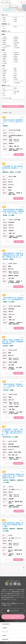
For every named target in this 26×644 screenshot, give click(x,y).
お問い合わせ (19, 154)
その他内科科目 (17, 48)
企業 (14, 94)
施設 (3, 94)
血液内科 (15, 44)
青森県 (4, 18)
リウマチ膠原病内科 (6, 46)
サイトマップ (5, 632)
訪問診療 (4, 79)
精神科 (15, 70)
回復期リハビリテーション (7, 90)
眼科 (3, 68)
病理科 (15, 77)
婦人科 (15, 74)
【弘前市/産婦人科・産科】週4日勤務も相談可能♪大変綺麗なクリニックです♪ (13, 168)
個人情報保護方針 (6, 624)
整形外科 (15, 56)
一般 (3, 88)
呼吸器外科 (4, 55)
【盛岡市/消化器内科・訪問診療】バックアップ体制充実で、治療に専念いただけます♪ (13, 386)
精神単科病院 (16, 92)
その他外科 (4, 63)
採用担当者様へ (5, 639)
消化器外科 (16, 53)
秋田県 (15, 19)
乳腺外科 (4, 58)
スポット (4, 29)
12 (5, 570)
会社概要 (4, 635)
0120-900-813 (14, 611)
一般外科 (4, 53)
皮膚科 (15, 68)
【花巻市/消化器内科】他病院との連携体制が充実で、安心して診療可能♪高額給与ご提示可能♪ (13, 476)
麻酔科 (3, 76)
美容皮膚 (15, 79)
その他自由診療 (17, 83)
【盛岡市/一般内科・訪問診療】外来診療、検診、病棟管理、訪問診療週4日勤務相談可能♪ (13, 342)
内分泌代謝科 (16, 42)
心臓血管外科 (16, 55)
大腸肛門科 (16, 60)
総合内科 (4, 48)
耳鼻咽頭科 (4, 70)
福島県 (15, 21)
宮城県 (4, 19)
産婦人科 (4, 74)
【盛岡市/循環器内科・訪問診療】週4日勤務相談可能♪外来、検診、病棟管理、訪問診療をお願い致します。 (13, 255)
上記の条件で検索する (13, 106)
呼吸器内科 (4, 39)
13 (9, 570)
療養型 (15, 88)
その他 (3, 95)
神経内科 (15, 41)
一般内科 (4, 37)
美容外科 (4, 62)
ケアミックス (16, 90)
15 (16, 570)
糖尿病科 (4, 44)
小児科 (15, 72)
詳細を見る (8, 155)
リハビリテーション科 (18, 81)
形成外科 (4, 60)
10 (21, 567)
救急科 (15, 76)
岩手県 (15, 18)
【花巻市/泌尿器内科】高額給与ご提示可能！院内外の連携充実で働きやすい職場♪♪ (13, 525)
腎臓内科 (4, 41)
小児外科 (15, 62)
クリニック (4, 92)
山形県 (4, 21)
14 (12, 570)
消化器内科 (16, 37)
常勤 (3, 27)
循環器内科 (16, 39)
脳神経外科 (4, 56)
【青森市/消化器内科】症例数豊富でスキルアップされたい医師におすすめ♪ (13, 122)
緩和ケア (4, 77)
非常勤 (15, 27)
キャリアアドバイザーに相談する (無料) (14, 617)
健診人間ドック (5, 81)
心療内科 (15, 46)
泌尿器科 (15, 58)
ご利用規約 (5, 628)
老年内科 (4, 42)
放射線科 (4, 72)
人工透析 (4, 83)
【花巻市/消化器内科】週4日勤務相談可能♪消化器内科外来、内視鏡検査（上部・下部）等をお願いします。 (13, 211)
